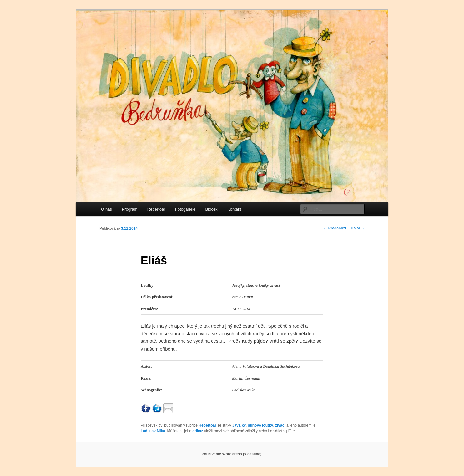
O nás (106, 209)
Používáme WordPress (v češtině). (232, 454)
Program (129, 209)
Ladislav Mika (153, 431)
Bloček (212, 209)
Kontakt (234, 209)
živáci (280, 425)
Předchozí (335, 228)
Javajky (239, 425)
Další (358, 228)
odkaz (198, 431)
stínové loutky (261, 425)
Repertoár (156, 209)
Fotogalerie (185, 209)
